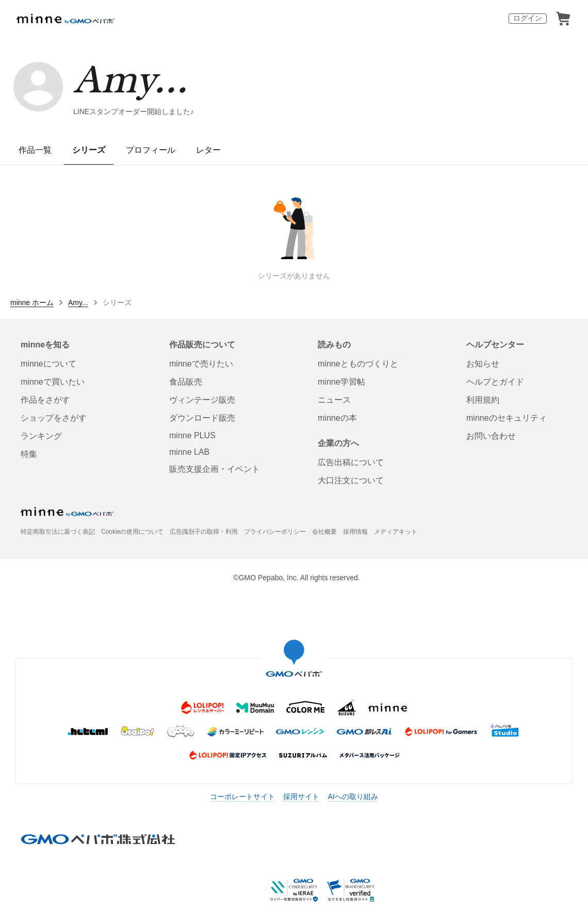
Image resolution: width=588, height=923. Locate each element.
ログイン (528, 18)
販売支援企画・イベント (215, 469)
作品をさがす (45, 400)
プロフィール (151, 150)
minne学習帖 (341, 382)
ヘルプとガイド (495, 382)
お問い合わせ (491, 436)
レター (208, 150)
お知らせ (483, 364)
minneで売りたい (201, 364)
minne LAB (189, 452)
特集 (29, 454)
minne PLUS (192, 435)
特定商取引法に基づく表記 (58, 532)
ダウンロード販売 (202, 418)
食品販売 (186, 382)
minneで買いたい (53, 382)
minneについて (48, 364)
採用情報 (355, 532)
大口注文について (351, 480)
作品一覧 (35, 150)
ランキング (41, 436)
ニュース (334, 400)
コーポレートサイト (242, 797)
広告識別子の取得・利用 (204, 532)
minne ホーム (32, 303)
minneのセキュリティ (507, 418)
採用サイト (301, 797)
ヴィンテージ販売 (202, 400)
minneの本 (337, 418)
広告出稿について (351, 462)
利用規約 (483, 400)
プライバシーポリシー (275, 532)
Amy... (130, 79)
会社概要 (324, 532)
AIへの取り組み (353, 797)
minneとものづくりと (358, 364)
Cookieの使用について (132, 532)
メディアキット (396, 532)
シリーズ (89, 150)
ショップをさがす (54, 418)
